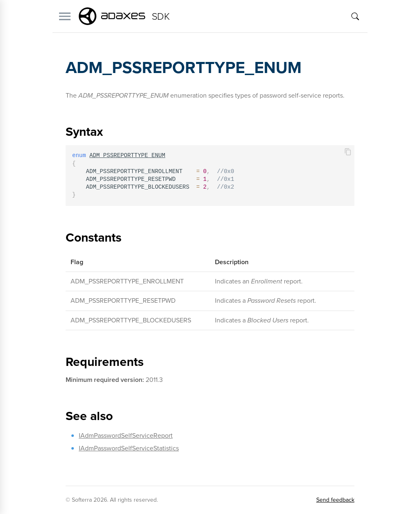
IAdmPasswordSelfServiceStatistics (129, 448)
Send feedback (335, 500)
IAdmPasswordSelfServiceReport (126, 435)
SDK (161, 16)
